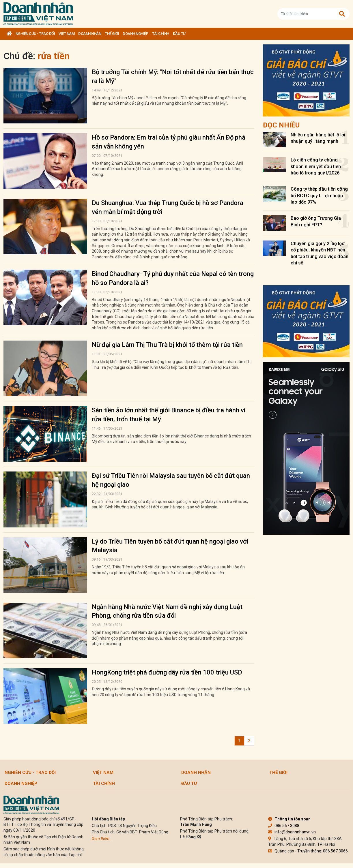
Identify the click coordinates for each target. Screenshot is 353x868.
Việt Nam (67, 34)
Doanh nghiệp (136, 34)
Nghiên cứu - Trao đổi (35, 34)
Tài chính (161, 34)
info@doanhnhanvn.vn (292, 832)
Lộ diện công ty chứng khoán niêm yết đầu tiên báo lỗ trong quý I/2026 (316, 166)
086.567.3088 (284, 826)
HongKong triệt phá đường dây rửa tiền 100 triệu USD (167, 672)
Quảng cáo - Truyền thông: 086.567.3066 (308, 851)
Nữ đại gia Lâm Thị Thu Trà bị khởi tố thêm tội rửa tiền (167, 345)
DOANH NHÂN (90, 34)
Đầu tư (179, 34)
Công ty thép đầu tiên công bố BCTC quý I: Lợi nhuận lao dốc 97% (319, 196)
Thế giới (112, 34)
